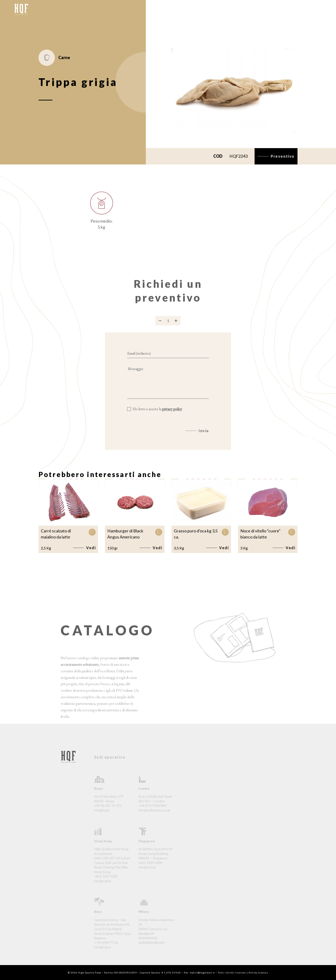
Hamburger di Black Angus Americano (125, 534)
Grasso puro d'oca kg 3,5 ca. (196, 534)
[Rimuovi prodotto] (160, 326)
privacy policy (172, 415)
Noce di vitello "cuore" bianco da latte (260, 534)
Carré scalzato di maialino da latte (56, 534)
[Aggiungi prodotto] (176, 326)
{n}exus (263, 973)
